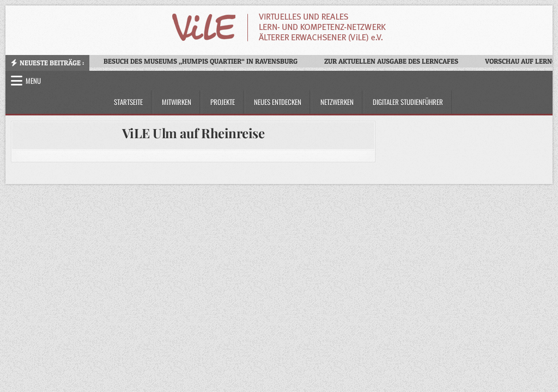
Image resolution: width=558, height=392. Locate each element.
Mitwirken (177, 102)
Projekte (223, 102)
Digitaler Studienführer (408, 102)
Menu (33, 81)
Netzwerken (337, 102)
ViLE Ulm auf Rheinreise (193, 133)
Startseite (128, 102)
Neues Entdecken (278, 102)
